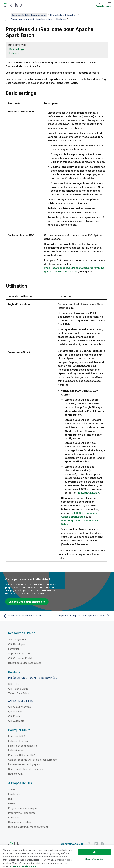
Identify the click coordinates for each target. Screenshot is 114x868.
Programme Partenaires (22, 813)
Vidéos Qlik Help (18, 639)
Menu (109, 6)
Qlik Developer (17, 644)
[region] (57, 856)
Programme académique (23, 808)
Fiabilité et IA (16, 750)
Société (13, 789)
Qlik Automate (16, 721)
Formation (14, 649)
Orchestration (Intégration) (63, 15)
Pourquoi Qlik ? (17, 736)
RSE (10, 799)
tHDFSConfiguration (87, 493)
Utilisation (14, 53)
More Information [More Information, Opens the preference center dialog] (94, 859)
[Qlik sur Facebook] (102, 844)
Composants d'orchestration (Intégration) (32, 19)
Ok (94, 852)
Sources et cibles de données (26, 769)
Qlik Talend (15, 684)
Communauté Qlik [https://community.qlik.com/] (72, 844)
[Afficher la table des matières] (7, 15)
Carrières (14, 817)
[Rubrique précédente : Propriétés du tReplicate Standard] (29, 616)
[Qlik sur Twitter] (90, 844)
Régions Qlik (15, 774)
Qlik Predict (15, 716)
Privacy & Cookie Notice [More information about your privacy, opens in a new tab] (23, 866)
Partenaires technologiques (24, 764)
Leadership (15, 794)
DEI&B (12, 803)
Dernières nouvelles (20, 822)
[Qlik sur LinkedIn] (96, 844)
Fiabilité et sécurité (19, 741)
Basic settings (17, 49)
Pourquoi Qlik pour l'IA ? (22, 755)
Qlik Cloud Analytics (20, 707)
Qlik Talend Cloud (18, 688)
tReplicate (61, 19)
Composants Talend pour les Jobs (29, 15)
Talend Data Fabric (19, 693)
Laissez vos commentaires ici (27, 602)
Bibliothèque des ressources (25, 663)
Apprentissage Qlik (19, 653)
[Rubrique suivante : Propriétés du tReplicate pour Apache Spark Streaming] (85, 616)
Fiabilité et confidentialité (23, 746)
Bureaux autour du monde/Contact (28, 827)
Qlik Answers (16, 711)
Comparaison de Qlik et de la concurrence (33, 760)
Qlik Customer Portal (20, 658)
